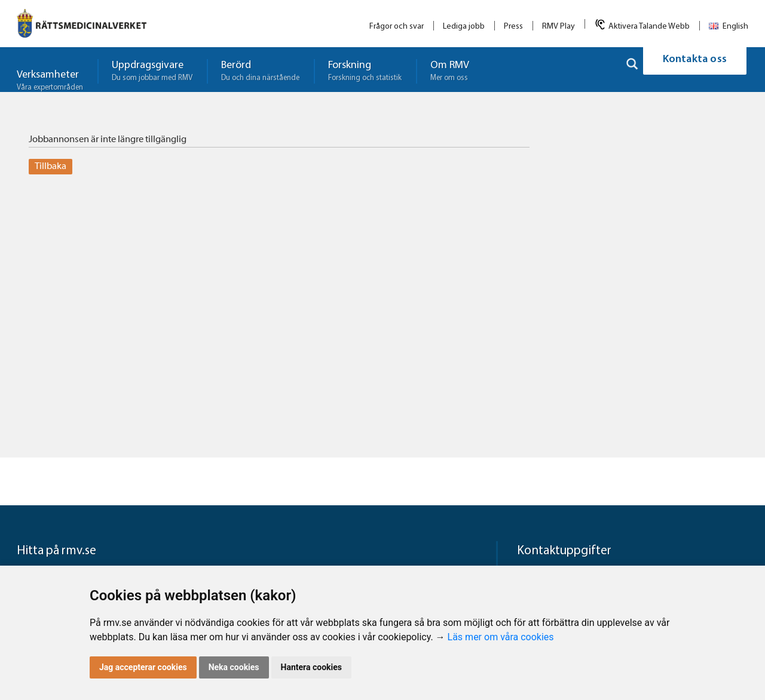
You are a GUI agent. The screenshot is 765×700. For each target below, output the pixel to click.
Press (513, 27)
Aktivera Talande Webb (649, 27)
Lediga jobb (464, 27)
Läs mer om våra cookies (501, 637)
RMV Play (559, 27)
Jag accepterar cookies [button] (143, 667)
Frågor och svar (397, 27)
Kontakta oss (695, 70)
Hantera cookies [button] (311, 667)
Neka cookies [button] (234, 667)
